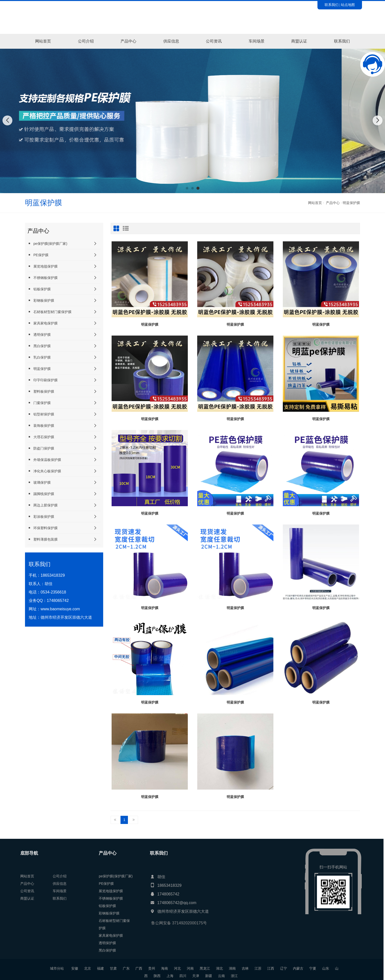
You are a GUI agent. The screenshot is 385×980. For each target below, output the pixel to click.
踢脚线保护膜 (41, 494)
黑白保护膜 (39, 346)
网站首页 (43, 41)
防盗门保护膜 (41, 448)
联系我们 (332, 5)
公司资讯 (214, 41)
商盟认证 (299, 41)
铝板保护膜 (39, 289)
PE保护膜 (38, 255)
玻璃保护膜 (39, 482)
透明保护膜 (39, 334)
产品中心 (128, 41)
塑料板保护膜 (41, 391)
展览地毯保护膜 (43, 266)
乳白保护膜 (39, 357)
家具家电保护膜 (43, 323)
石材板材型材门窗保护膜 (49, 312)
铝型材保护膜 (41, 414)
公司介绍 (86, 41)
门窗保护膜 (39, 403)
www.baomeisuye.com (60, 609)
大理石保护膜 (41, 437)
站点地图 (348, 5)
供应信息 (171, 41)
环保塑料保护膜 (43, 528)
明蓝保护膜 (351, 203)
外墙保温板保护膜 (44, 460)
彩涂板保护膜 (41, 516)
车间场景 (257, 41)
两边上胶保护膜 (43, 505)
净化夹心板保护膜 (44, 471)
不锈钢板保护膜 (43, 278)
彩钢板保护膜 (41, 300)
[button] (187, 188)
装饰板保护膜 (41, 425)
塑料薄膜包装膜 (43, 539)
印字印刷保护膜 (43, 380)
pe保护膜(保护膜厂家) (47, 243)
